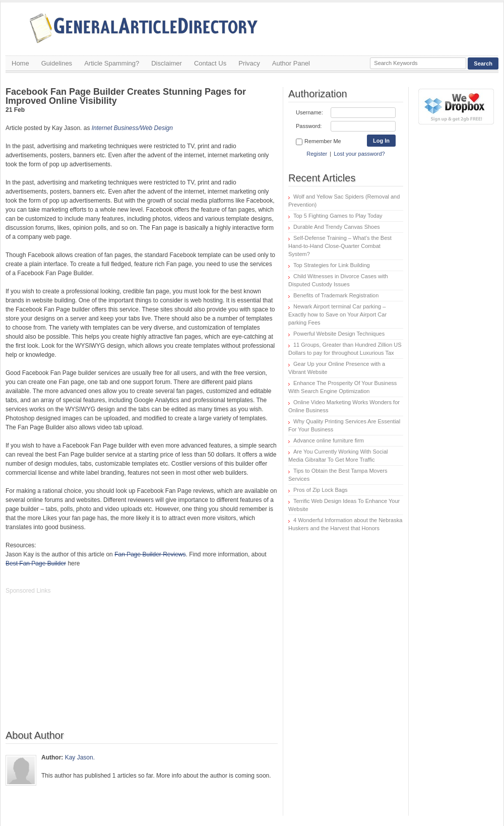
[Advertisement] (81, 667)
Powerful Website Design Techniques (339, 334)
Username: (309, 112)
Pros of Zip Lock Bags (321, 490)
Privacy (249, 63)
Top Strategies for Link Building (332, 265)
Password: (309, 126)
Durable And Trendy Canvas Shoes (337, 227)
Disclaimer (167, 63)
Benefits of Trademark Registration (336, 295)
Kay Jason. (80, 757)
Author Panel (291, 63)
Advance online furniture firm (329, 440)
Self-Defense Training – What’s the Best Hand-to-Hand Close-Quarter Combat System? (340, 246)
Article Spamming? (112, 63)
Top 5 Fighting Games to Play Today (338, 216)
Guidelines (57, 63)
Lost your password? (359, 154)
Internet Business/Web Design (132, 128)
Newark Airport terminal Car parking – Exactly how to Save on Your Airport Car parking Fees (337, 314)
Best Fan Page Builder (36, 563)
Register (317, 154)
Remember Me (319, 142)
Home (20, 63)
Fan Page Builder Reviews (150, 554)
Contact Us (210, 63)
